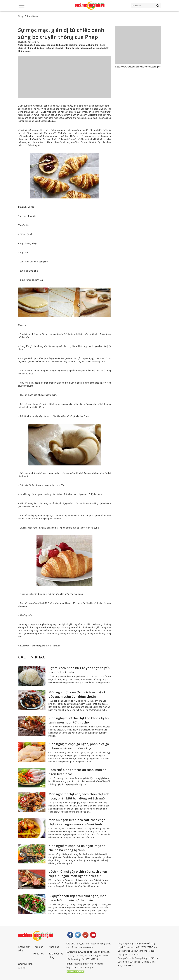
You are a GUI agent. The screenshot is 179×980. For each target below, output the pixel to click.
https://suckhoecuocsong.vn (80, 967)
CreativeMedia (86, 947)
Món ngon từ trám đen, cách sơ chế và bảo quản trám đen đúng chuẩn (77, 694)
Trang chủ (23, 16)
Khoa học (54, 947)
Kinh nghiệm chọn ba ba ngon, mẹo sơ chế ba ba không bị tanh (77, 848)
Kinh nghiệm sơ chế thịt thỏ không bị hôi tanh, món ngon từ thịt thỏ (79, 720)
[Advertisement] (64, 80)
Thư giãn (38, 947)
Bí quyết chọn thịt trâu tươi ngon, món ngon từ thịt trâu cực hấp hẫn (77, 898)
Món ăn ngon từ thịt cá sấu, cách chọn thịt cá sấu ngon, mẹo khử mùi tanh (77, 822)
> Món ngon (35, 16)
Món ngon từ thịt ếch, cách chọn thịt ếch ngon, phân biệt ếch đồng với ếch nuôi (79, 796)
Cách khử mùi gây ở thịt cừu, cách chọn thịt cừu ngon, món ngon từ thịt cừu (78, 874)
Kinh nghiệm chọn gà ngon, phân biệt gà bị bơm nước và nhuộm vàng (79, 746)
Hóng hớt (38, 954)
